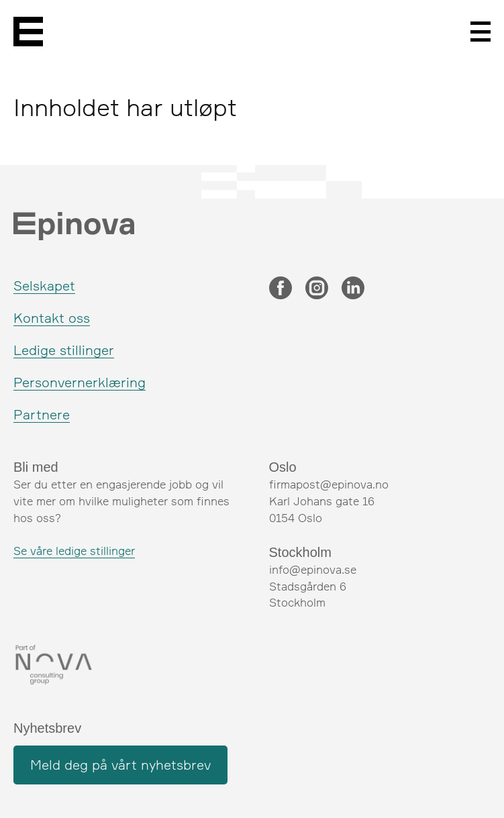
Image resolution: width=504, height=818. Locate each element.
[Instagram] (317, 289)
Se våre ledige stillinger (74, 551)
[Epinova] (28, 32)
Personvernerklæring (80, 382)
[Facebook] (281, 289)
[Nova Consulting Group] (124, 665)
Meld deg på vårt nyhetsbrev (120, 765)
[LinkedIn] (353, 289)
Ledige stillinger (64, 350)
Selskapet (44, 286)
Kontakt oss (52, 318)
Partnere (42, 414)
